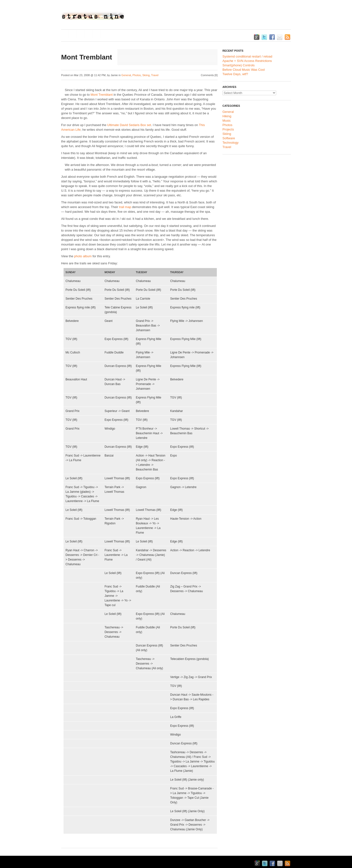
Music (227, 121)
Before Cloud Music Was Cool (244, 70)
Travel (155, 75)
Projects (228, 129)
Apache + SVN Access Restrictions (247, 61)
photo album (83, 256)
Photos (137, 75)
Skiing (146, 75)
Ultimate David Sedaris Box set (129, 125)
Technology (231, 143)
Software (229, 138)
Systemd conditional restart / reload (247, 56)
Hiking (227, 116)
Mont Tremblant (102, 95)
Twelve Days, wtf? (235, 74)
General (126, 75)
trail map (125, 207)
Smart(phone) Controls (239, 65)
